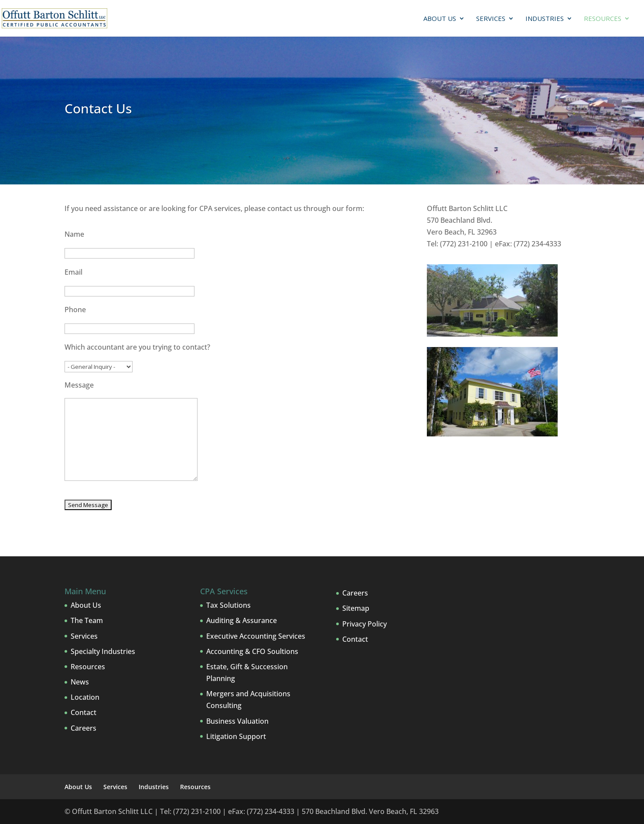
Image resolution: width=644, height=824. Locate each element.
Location (85, 697)
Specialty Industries (103, 651)
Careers (83, 728)
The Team (87, 620)
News (80, 682)
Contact (83, 712)
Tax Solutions (228, 605)
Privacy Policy (365, 624)
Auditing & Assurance (242, 620)
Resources (603, 19)
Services (491, 19)
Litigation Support (236, 736)
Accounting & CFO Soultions (252, 651)
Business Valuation (237, 721)
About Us (440, 19)
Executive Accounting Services (256, 636)
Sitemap (356, 608)
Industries (545, 19)
